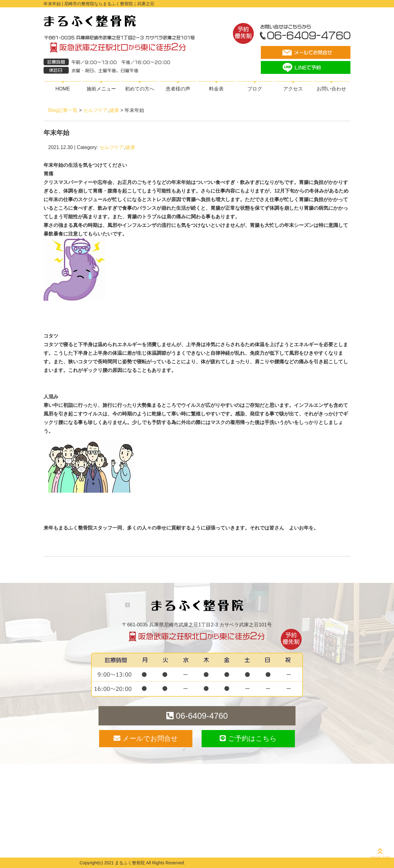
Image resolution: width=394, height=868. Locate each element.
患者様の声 (178, 89)
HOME (63, 89)
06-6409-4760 (197, 716)
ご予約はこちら (248, 738)
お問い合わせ (331, 89)
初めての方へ (140, 89)
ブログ (255, 89)
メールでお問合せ (146, 738)
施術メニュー (101, 89)
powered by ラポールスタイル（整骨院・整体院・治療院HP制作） (250, 863)
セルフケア (95, 110)
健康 (114, 110)
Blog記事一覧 (63, 110)
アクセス (293, 89)
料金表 (216, 89)
